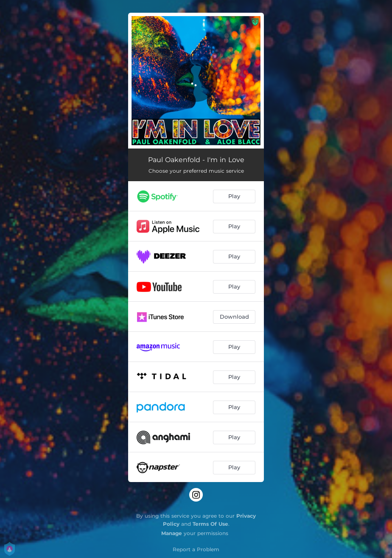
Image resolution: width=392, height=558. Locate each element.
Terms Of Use (210, 524)
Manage (172, 533)
